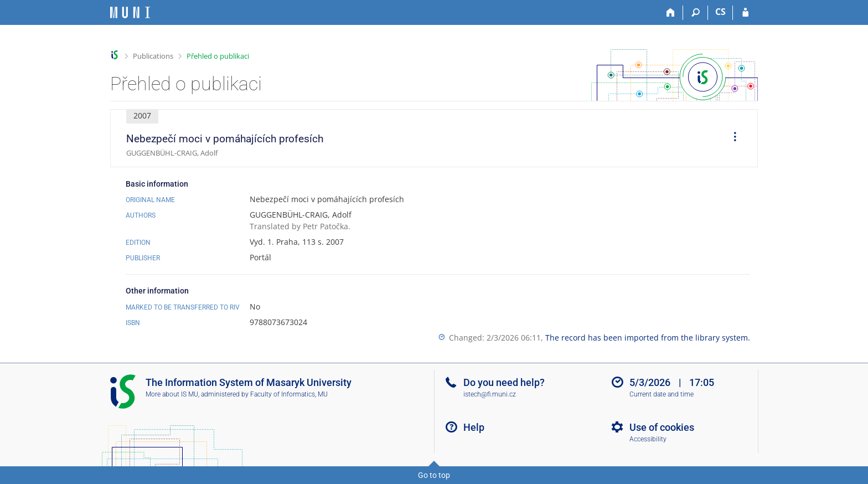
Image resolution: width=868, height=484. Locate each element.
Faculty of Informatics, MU (289, 394)
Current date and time (662, 394)
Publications (153, 56)
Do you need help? (504, 382)
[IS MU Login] (745, 13)
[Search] (696, 13)
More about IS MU (172, 394)
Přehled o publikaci (218, 56)
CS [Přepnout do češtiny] (720, 12)
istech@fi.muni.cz (490, 394)
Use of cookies (662, 427)
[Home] (671, 13)
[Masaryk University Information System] (130, 12)
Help (474, 427)
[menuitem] (731, 138)
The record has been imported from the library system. (648, 338)
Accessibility (648, 439)
